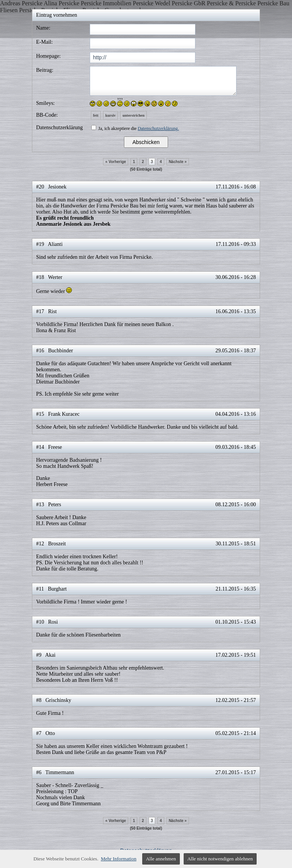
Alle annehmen (161, 859)
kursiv (110, 115)
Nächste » (178, 162)
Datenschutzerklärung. (158, 128)
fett (96, 115)
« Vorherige (116, 162)
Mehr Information (119, 859)
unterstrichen (133, 115)
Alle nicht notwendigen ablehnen (220, 859)
